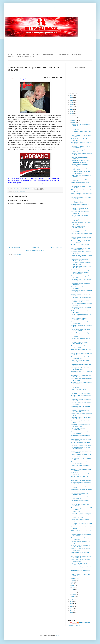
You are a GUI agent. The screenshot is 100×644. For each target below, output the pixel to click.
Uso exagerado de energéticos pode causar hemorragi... (80, 448)
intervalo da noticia (19, 189)
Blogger (58, 636)
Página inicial (35, 248)
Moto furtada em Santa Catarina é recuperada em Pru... (80, 260)
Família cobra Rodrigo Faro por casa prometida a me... (81, 172)
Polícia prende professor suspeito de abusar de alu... (81, 323)
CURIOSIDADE (18, 191)
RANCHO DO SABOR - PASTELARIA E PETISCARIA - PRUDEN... (81, 162)
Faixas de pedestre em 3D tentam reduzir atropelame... (80, 273)
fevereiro (74, 594)
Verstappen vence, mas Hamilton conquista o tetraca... (80, 202)
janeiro (73, 597)
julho (73, 583)
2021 (72, 107)
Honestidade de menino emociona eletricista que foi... (80, 553)
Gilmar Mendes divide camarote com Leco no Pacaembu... (81, 249)
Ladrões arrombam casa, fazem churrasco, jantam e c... (79, 319)
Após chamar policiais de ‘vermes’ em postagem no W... (81, 358)
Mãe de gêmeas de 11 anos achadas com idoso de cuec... (81, 368)
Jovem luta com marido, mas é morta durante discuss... (81, 463)
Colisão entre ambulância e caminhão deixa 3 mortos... (81, 501)
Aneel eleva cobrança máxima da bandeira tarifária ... (80, 433)
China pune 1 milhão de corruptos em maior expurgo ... (81, 169)
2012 (72, 608)
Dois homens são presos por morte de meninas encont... (81, 557)
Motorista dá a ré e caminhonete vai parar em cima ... (80, 245)
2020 (72, 109)
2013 (72, 606)
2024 (72, 100)
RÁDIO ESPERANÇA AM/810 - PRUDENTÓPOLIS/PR (79, 390)
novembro (74, 120)
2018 (72, 114)
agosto (73, 581)
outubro (74, 122)
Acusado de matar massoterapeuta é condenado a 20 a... (81, 425)
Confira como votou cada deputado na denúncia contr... (81, 376)
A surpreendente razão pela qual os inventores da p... (80, 183)
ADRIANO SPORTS (76, 512)
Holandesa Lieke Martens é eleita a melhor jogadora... (80, 498)
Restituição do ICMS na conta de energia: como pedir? (80, 517)
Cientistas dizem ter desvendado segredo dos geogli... (80, 343)
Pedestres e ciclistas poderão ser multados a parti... (80, 209)
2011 (72, 611)
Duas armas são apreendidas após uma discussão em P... (81, 256)
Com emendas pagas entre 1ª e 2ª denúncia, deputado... (80, 227)
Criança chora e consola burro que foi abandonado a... (81, 560)
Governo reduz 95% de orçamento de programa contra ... (81, 542)
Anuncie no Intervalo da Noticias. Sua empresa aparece (81, 330)
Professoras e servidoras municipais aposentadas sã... (80, 147)
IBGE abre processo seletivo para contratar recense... (80, 494)
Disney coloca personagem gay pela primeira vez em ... (80, 231)
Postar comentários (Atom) (19, 255)
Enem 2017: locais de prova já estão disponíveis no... (80, 564)
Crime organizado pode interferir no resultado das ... (80, 212)
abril (73, 590)
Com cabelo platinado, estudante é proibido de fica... (80, 361)
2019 (72, 111)
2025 (72, 98)
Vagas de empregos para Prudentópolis (81, 298)
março (73, 592)
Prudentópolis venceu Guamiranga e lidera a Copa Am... (81, 466)
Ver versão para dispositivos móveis (35, 251)
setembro (74, 579)
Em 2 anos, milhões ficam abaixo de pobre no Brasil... (80, 407)
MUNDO (24, 191)
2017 (72, 116)
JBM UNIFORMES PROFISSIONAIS (81, 443)
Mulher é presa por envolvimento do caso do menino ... (80, 436)
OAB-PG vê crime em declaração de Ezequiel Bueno (80, 546)
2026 (72, 96)
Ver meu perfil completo (74, 625)
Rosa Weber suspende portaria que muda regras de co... (80, 411)
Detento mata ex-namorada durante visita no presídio (80, 347)
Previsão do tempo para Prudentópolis (81, 270)
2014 (72, 604)
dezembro (74, 118)
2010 (72, 613)
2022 (72, 105)
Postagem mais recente (14, 248)
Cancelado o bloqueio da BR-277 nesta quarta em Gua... (81, 440)
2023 (72, 102)
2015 (72, 602)
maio (73, 588)
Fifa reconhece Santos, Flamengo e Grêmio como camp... (80, 205)
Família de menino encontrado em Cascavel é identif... (80, 301)
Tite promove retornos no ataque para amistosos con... (81, 571)
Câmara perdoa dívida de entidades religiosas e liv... (80, 520)
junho (73, 585)
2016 (72, 599)
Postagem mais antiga (56, 248)
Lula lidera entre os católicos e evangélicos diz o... (79, 429)
